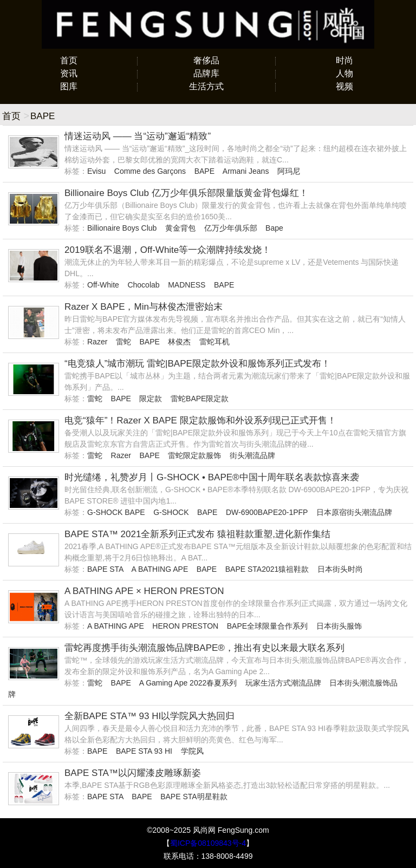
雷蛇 (123, 342)
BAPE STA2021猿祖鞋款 (267, 569)
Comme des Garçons (150, 171)
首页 (69, 60)
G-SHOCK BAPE (116, 512)
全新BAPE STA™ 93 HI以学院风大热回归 (149, 716)
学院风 (192, 751)
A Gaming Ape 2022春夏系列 (188, 683)
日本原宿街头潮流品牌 (354, 512)
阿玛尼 (289, 171)
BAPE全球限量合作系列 (267, 626)
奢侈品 (206, 60)
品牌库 (206, 73)
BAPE (204, 171)
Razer (97, 342)
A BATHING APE (160, 569)
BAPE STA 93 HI (144, 751)
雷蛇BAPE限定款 (200, 399)
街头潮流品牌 (252, 455)
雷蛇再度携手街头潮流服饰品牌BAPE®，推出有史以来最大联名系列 (204, 648)
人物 (344, 73)
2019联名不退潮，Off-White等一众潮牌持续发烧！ (168, 250)
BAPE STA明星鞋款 (194, 797)
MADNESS (187, 285)
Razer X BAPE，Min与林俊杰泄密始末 (144, 307)
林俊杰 (179, 342)
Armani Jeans (246, 171)
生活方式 (206, 86)
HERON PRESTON (185, 626)
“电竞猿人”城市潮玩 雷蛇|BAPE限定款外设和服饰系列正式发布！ (197, 364)
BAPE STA (105, 569)
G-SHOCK (171, 512)
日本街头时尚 (340, 569)
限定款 (151, 399)
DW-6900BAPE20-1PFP (267, 512)
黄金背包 (180, 228)
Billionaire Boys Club (122, 228)
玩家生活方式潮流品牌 (283, 683)
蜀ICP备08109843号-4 (208, 843)
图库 (69, 86)
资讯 (69, 73)
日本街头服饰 (339, 626)
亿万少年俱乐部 (231, 228)
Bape (274, 228)
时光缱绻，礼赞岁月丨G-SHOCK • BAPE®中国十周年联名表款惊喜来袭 (212, 477)
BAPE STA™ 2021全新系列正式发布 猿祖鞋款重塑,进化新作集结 (197, 534)
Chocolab (143, 285)
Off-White (103, 285)
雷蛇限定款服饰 (194, 455)
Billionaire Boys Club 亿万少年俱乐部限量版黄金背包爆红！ (186, 193)
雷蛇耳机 (214, 342)
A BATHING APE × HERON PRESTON (144, 591)
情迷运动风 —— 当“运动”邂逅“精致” (138, 136)
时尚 (344, 60)
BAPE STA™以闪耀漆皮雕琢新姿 (133, 773)
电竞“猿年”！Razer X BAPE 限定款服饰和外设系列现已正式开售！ (200, 420)
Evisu (96, 171)
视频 (344, 86)
